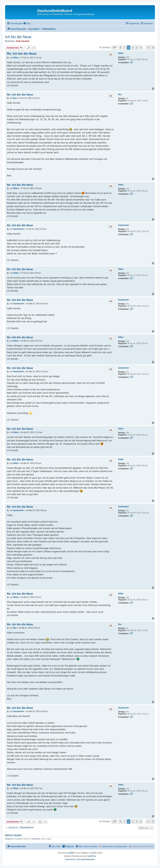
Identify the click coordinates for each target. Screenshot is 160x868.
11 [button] (148, 48)
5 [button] (141, 48)
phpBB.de (92, 856)
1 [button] (125, 48)
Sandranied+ (124, 225)
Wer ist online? (14, 835)
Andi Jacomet (23, 41)
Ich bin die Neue (18, 37)
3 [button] (133, 48)
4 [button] (137, 48)
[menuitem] (27, 23)
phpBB (71, 853)
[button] (114, 48)
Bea (120, 94)
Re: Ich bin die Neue (22, 54)
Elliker (121, 53)
